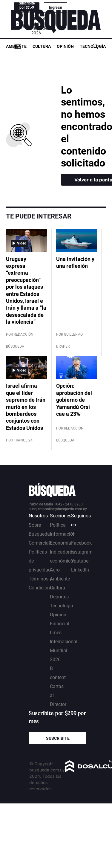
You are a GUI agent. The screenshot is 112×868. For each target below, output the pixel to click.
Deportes (59, 597)
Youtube (80, 561)
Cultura (42, 46)
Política (58, 525)
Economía (60, 543)
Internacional (64, 642)
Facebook (81, 543)
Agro (55, 570)
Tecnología (93, 46)
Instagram (82, 552)
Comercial (39, 543)
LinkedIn (80, 570)
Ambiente (16, 46)
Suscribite (58, 738)
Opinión (65, 46)
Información (63, 534)
